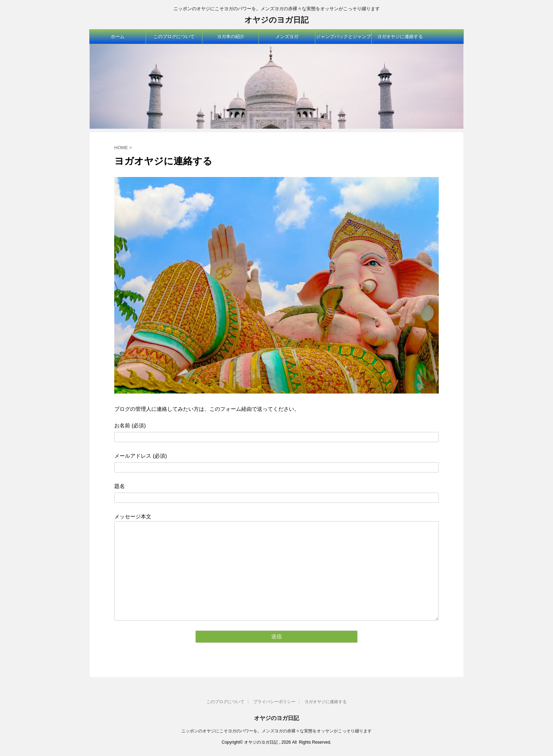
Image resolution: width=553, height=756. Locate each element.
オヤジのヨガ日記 (276, 20)
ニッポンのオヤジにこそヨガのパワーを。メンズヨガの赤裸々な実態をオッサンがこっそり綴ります (276, 731)
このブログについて (174, 36)
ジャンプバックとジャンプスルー (344, 39)
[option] (276, 87)
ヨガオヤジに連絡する (400, 36)
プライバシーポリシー (274, 702)
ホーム (118, 36)
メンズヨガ (287, 36)
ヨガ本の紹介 (231, 36)
